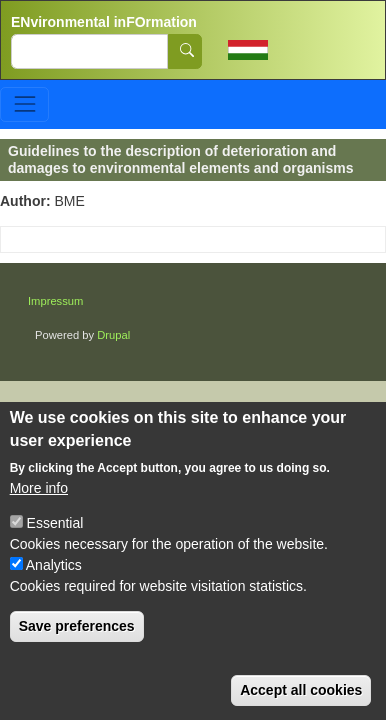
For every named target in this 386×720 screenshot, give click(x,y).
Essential (55, 523)
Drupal (113, 335)
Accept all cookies (301, 690)
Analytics (54, 565)
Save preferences (77, 626)
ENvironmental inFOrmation (104, 22)
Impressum (55, 301)
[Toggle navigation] (24, 104)
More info (39, 488)
